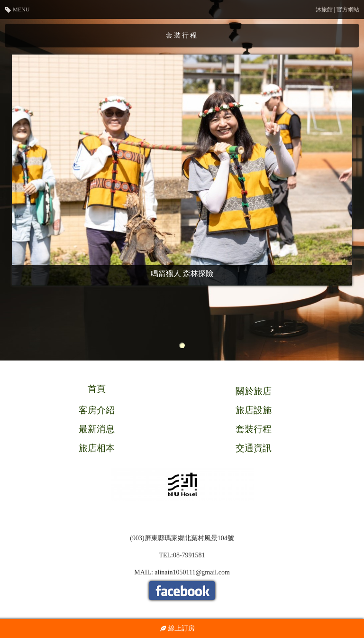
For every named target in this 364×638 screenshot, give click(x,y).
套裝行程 (254, 429)
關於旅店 (254, 391)
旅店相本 (97, 448)
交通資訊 (254, 448)
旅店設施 (254, 410)
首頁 (97, 389)
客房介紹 (97, 410)
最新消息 (97, 429)
